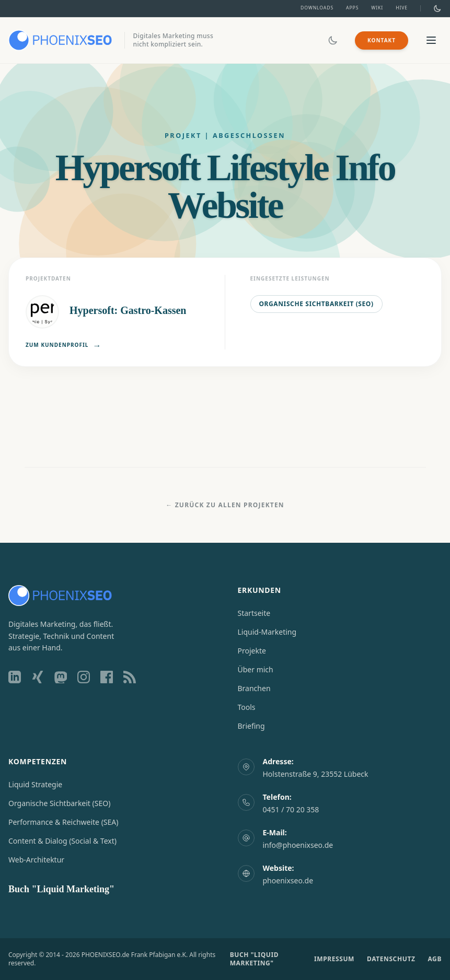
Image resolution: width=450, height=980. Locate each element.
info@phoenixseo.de (298, 845)
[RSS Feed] (130, 677)
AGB (435, 959)
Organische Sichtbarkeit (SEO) (316, 304)
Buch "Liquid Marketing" (61, 889)
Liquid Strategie (35, 784)
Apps (352, 8)
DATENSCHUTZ (391, 959)
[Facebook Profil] (107, 677)
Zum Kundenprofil (64, 345)
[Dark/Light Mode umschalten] (437, 8)
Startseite (254, 613)
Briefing (251, 726)
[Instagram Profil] (84, 677)
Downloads (317, 8)
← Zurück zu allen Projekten (225, 505)
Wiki (377, 8)
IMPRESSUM (334, 959)
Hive (402, 8)
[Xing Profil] (38, 677)
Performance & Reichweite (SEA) (63, 822)
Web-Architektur (36, 860)
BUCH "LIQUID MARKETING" (254, 959)
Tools (247, 707)
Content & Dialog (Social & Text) (62, 841)
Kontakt (382, 40)
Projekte (252, 651)
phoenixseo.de (288, 880)
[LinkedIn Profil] (15, 677)
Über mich (256, 669)
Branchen (254, 688)
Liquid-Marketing (267, 632)
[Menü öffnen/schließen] (431, 40)
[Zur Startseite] (60, 40)
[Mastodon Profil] (61, 677)
